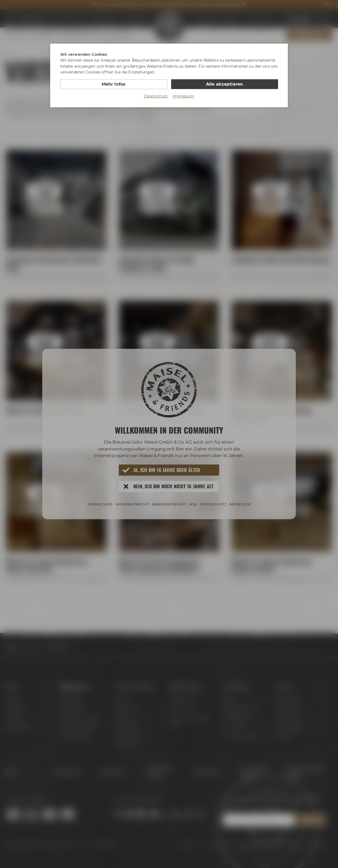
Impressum (183, 96)
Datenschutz (156, 96)
